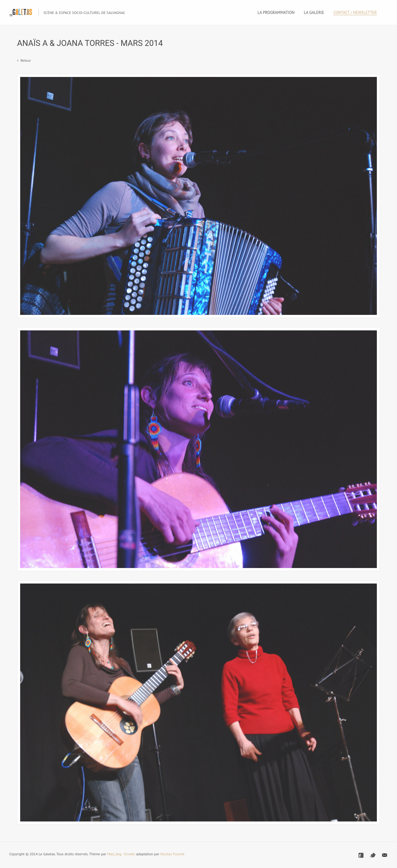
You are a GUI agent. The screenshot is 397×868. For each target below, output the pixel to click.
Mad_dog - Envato (121, 854)
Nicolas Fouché (172, 854)
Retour (26, 60)
